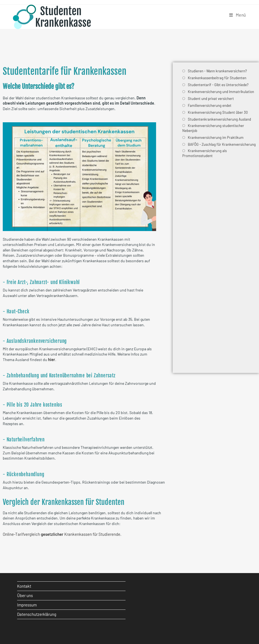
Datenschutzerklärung (37, 614)
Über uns (25, 595)
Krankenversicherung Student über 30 (218, 112)
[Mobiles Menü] (238, 15)
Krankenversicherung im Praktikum (216, 137)
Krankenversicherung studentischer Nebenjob (213, 128)
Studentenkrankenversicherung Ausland (219, 119)
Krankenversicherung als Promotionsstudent (205, 153)
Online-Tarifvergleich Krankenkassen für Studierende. (62, 534)
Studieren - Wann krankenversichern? (217, 71)
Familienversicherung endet (210, 105)
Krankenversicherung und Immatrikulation (221, 92)
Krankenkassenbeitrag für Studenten (217, 78)
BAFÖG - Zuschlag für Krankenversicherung (222, 144)
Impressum (27, 605)
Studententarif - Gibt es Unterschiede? (218, 85)
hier (52, 359)
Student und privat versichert (211, 99)
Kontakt (24, 586)
